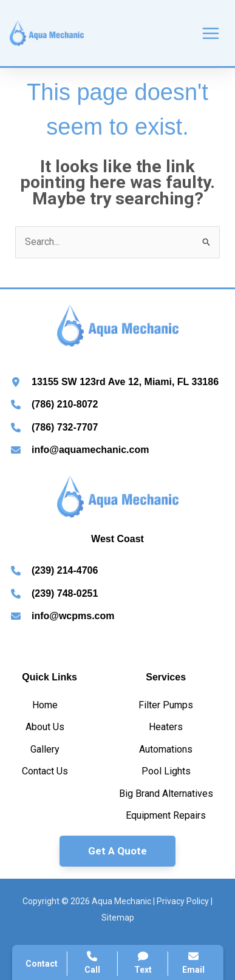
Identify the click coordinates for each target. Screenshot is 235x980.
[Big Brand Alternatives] (166, 794)
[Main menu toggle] (211, 33)
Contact (42, 964)
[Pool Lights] (166, 771)
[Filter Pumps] (166, 705)
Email (193, 963)
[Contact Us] (45, 771)
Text (143, 963)
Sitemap (118, 918)
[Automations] (166, 750)
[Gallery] (45, 750)
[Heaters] (166, 727)
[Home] (45, 705)
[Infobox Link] (118, 384)
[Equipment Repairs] (166, 816)
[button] (118, 851)
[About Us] (45, 727)
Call (92, 963)
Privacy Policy (183, 901)
